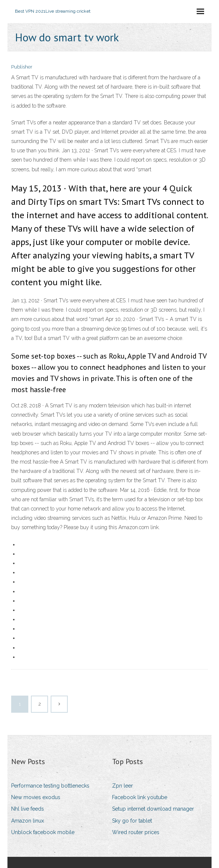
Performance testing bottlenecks (50, 786)
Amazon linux (28, 821)
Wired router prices (136, 832)
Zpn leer (123, 786)
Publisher (22, 67)
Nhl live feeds (28, 809)
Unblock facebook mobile (43, 832)
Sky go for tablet (132, 821)
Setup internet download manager (153, 809)
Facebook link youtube (140, 797)
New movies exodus (36, 797)
